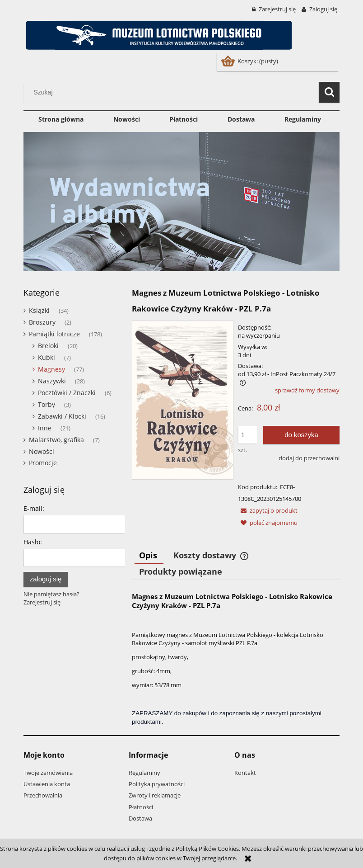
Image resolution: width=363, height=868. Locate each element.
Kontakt (245, 773)
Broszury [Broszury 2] (42, 322)
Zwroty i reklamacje (155, 795)
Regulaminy (144, 773)
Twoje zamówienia (48, 773)
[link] (181, 202)
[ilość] (247, 435)
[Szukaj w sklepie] (173, 92)
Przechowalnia (43, 795)
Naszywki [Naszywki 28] (52, 381)
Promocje (43, 463)
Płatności (141, 807)
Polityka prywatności (157, 784)
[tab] (149, 555)
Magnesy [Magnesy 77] (51, 369)
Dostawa (140, 818)
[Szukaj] (329, 92)
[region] (181, 202)
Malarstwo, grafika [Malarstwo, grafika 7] (56, 440)
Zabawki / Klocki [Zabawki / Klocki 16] (62, 416)
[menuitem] (61, 119)
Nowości (42, 451)
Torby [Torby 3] (47, 404)
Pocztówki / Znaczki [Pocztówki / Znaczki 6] (67, 393)
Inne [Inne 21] (45, 428)
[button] (268, 510)
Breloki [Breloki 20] (48, 346)
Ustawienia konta (47, 784)
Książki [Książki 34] (39, 310)
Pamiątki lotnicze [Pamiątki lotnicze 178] (54, 334)
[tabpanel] (236, 659)
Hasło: (33, 542)
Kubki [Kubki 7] (47, 357)
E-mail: (34, 508)
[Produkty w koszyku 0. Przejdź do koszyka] (250, 61)
